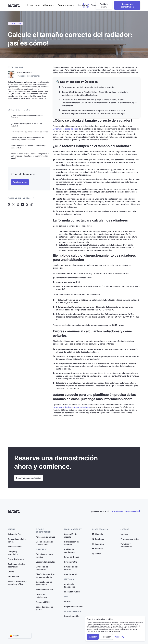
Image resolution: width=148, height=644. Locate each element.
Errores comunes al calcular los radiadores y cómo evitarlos (28, 147)
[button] (33, 5)
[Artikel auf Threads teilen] (27, 204)
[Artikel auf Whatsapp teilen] (32, 204)
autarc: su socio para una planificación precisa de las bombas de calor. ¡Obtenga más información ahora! (30, 156)
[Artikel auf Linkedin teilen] (22, 204)
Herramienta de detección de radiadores (71, 407)
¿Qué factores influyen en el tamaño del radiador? (27, 125)
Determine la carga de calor (65, 129)
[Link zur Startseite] (14, 5)
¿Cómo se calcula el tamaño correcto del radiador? (27, 117)
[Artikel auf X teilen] (13, 204)
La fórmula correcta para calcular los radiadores (29, 132)
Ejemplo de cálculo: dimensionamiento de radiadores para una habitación (27, 139)
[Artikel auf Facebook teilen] (9, 204)
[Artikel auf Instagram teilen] (18, 204)
